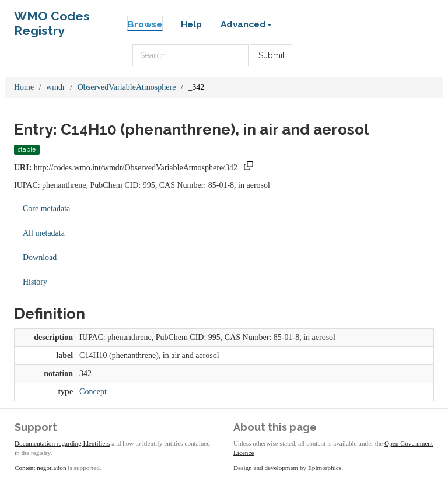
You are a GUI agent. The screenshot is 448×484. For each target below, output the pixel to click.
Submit (272, 55)
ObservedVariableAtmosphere (127, 87)
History (35, 282)
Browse (145, 24)
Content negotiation (41, 468)
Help (191, 24)
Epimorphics (325, 468)
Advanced (246, 24)
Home (24, 87)
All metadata (44, 233)
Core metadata (46, 208)
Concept (93, 392)
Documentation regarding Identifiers (62, 443)
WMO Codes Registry (52, 19)
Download (40, 257)
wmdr (56, 87)
